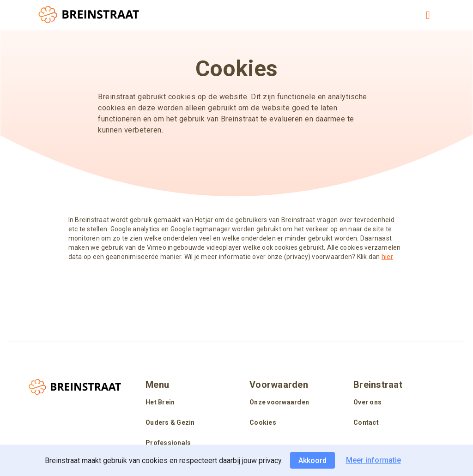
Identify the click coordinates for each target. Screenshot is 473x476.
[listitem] (185, 403)
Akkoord (312, 461)
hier (387, 257)
